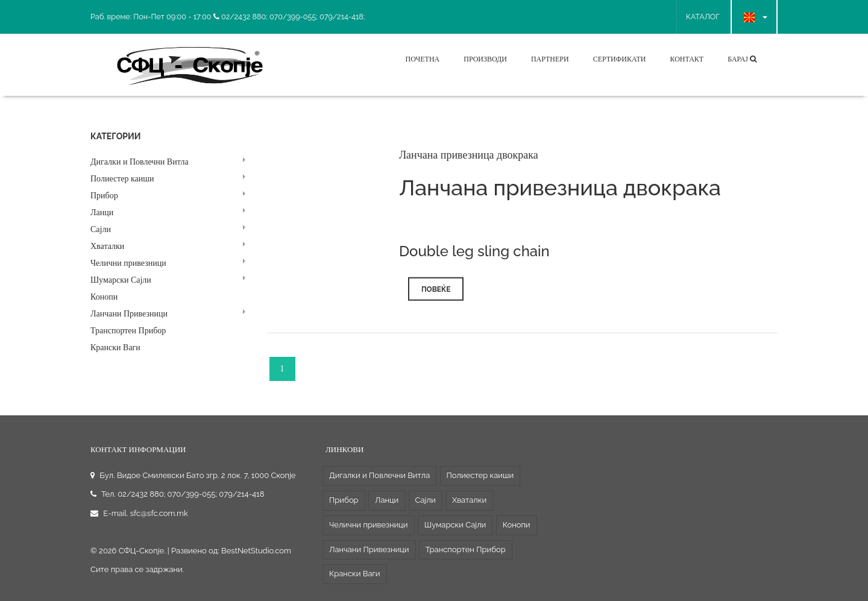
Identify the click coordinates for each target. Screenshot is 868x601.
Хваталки (107, 246)
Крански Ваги (115, 348)
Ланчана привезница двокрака (469, 158)
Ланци (102, 212)
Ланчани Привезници (129, 314)
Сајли (101, 229)
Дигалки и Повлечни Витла (140, 162)
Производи (485, 59)
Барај (742, 59)
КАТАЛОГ (703, 17)
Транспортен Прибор (128, 331)
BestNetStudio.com (256, 551)
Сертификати (620, 59)
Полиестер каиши (122, 179)
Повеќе (436, 292)
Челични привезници (128, 263)
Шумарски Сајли (121, 280)
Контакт (687, 59)
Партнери (550, 59)
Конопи (104, 297)
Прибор (104, 196)
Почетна (422, 59)
